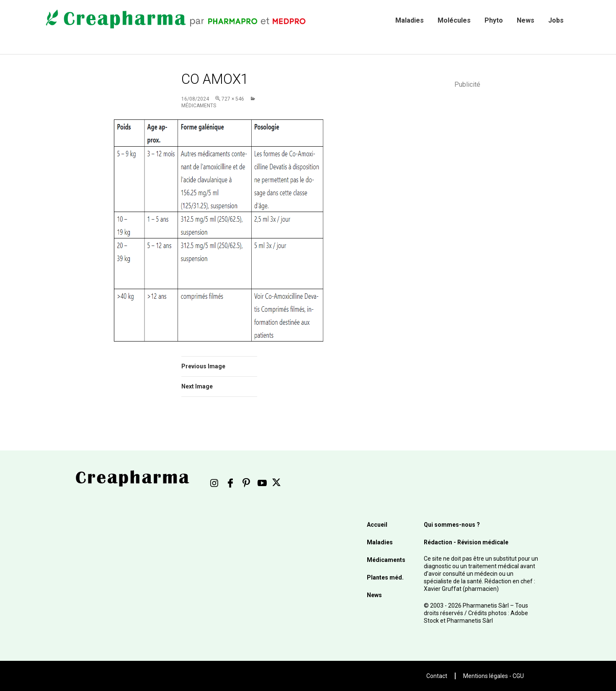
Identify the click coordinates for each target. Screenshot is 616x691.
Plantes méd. (385, 577)
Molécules (454, 20)
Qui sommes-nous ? (452, 525)
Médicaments (386, 560)
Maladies (410, 20)
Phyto (494, 20)
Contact (437, 676)
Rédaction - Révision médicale (466, 542)
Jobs (556, 20)
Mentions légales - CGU (494, 676)
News (526, 20)
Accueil (377, 525)
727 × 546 (233, 99)
